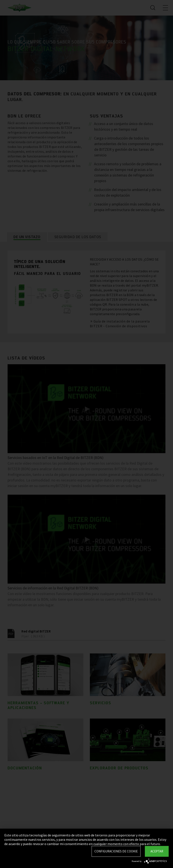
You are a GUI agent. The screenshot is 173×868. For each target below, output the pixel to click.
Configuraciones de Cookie (116, 851)
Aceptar (157, 851)
